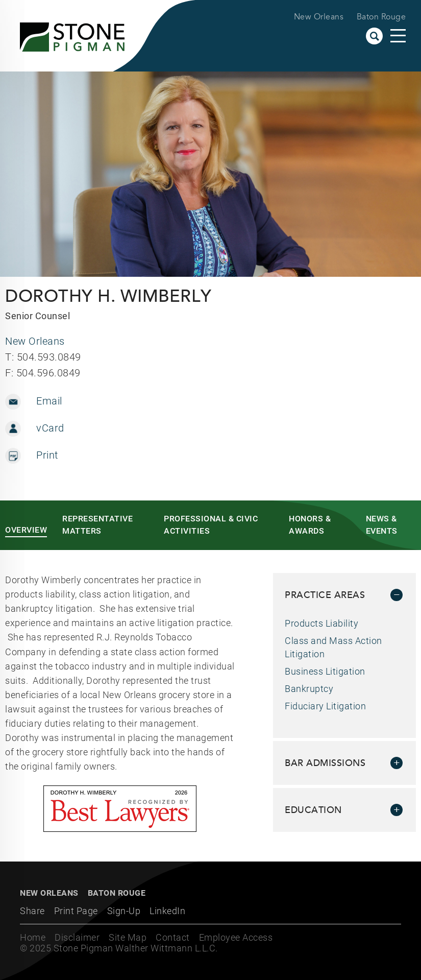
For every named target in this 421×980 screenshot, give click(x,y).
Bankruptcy (309, 689)
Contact (173, 937)
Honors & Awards (310, 525)
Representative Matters (97, 525)
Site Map (128, 937)
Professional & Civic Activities (211, 525)
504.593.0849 (49, 357)
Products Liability (321, 623)
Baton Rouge (381, 17)
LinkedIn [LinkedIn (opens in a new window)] (167, 911)
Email (49, 401)
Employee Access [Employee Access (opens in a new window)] (236, 937)
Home (33, 937)
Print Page (76, 911)
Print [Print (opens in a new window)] (47, 455)
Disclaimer (77, 937)
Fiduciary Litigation (325, 706)
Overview (26, 530)
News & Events (382, 525)
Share (32, 911)
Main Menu (398, 36)
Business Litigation (325, 671)
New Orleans (319, 17)
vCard (50, 428)
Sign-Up (124, 911)
